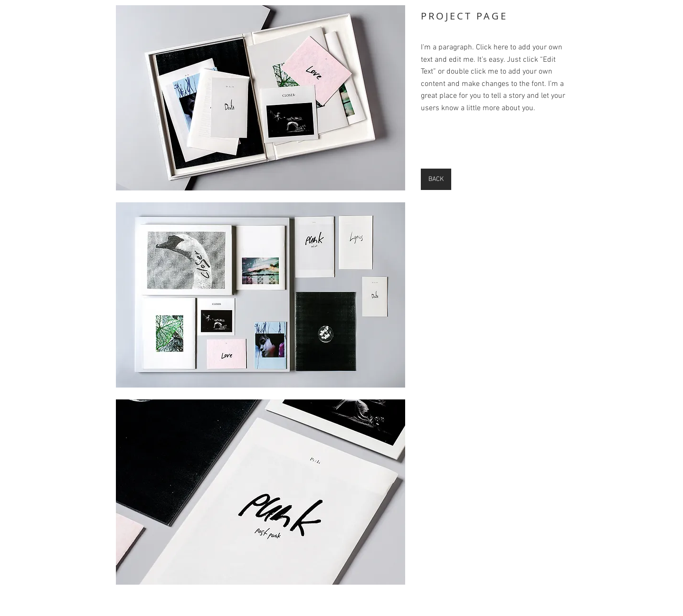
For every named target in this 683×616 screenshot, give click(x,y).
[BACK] (436, 179)
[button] (261, 98)
